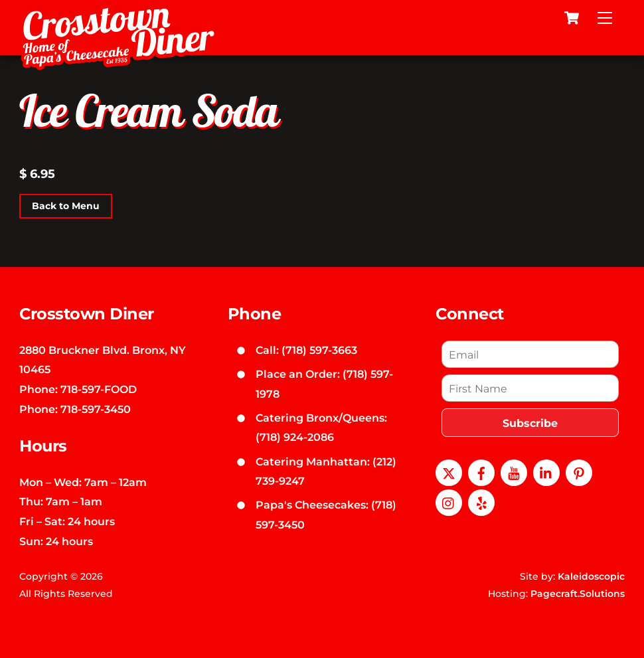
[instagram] (449, 501)
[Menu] (605, 18)
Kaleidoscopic (591, 576)
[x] (449, 471)
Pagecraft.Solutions (578, 594)
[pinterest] (579, 471)
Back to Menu (66, 206)
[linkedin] (546, 471)
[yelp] (481, 501)
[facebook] (481, 471)
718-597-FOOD (99, 389)
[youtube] (514, 471)
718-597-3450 (96, 409)
